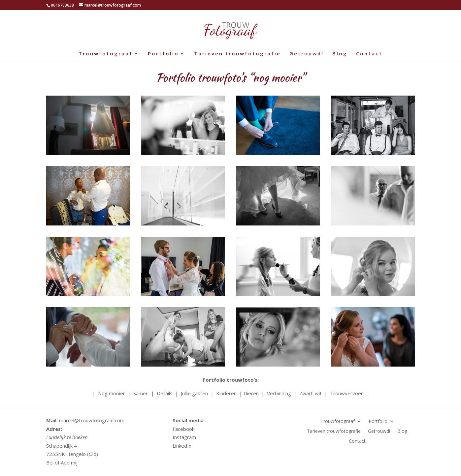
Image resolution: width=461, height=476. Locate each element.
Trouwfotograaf (106, 54)
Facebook (183, 429)
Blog (340, 54)
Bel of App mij (62, 462)
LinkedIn (182, 446)
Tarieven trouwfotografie (237, 54)
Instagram (184, 437)
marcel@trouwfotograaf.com (91, 420)
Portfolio (163, 54)
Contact (369, 54)
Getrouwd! (307, 54)
